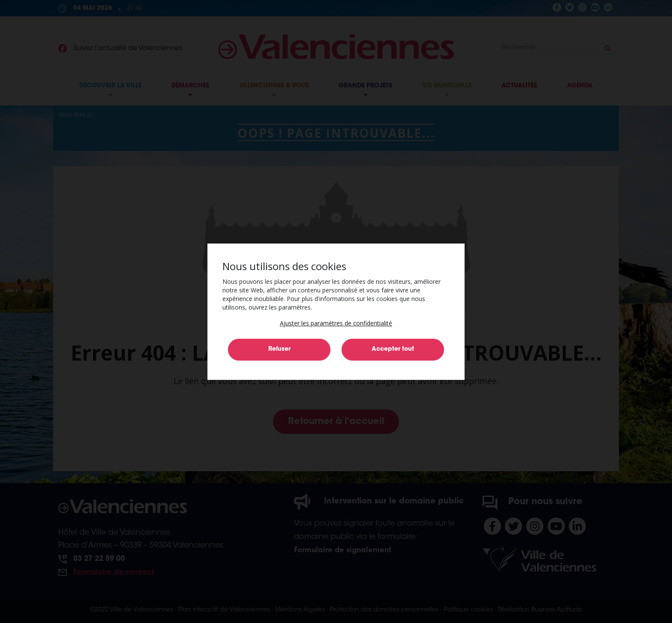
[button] (336, 323)
